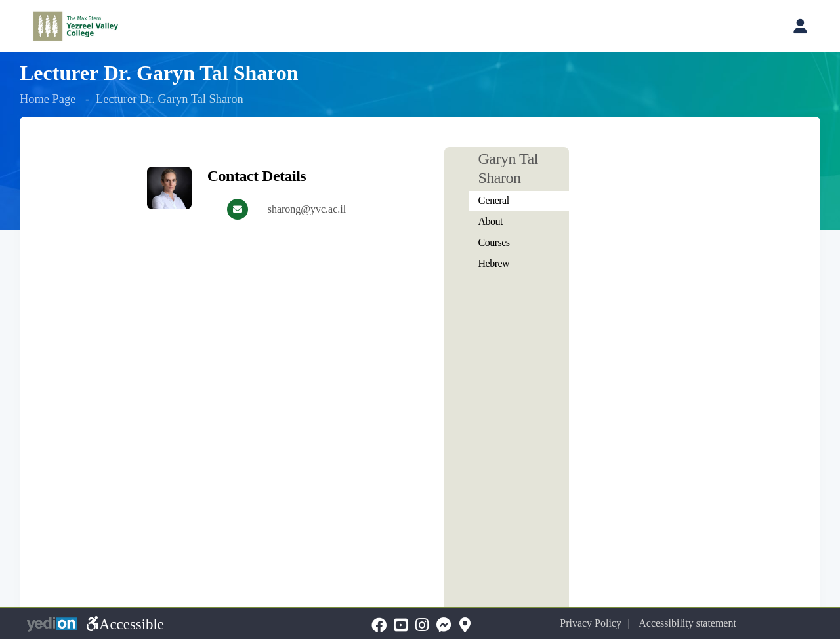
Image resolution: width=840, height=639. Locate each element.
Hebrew (494, 263)
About (491, 221)
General (494, 200)
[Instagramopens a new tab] (422, 626)
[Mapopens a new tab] (465, 626)
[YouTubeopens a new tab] (401, 626)
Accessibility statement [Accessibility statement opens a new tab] (687, 623)
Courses (494, 242)
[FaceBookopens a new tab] (379, 626)
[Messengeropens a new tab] (444, 626)
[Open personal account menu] (800, 26)
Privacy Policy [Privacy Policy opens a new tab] (591, 623)
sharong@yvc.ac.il (307, 209)
